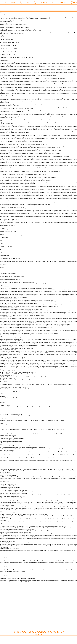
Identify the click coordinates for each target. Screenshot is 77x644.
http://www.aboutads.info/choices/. (67, 344)
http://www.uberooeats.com (58, 562)
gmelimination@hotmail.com (41, 562)
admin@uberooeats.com (45, 19)
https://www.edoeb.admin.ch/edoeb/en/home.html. (48, 333)
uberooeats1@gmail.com (53, 550)
